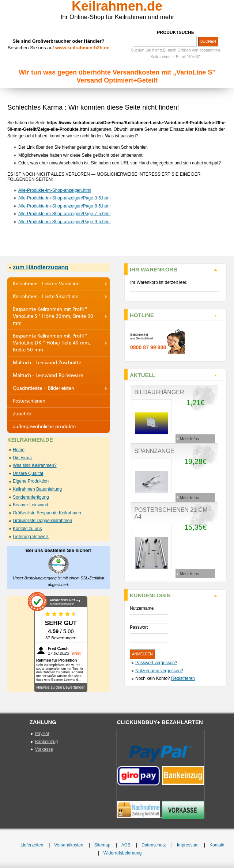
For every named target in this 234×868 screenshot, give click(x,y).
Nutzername (142, 608)
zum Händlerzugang (41, 267)
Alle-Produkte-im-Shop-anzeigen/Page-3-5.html (64, 198)
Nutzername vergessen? (159, 671)
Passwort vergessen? (156, 663)
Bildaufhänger (159, 392)
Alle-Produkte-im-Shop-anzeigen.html (55, 190)
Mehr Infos (189, 439)
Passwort (139, 627)
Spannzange (154, 451)
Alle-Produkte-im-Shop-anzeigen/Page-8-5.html (64, 206)
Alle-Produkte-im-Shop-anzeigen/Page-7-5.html (64, 214)
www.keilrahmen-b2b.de (82, 48)
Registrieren (183, 678)
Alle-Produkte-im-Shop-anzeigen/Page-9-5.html (64, 222)
